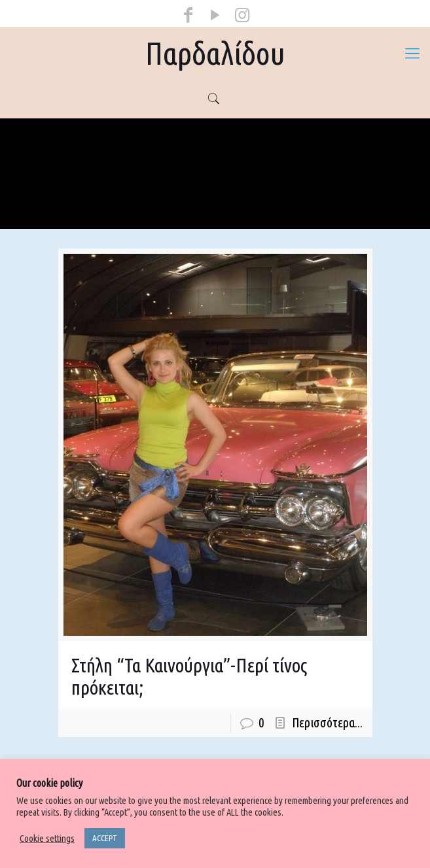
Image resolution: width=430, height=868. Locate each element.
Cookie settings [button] (47, 838)
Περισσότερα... (327, 722)
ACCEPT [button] (105, 838)
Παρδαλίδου (215, 53)
